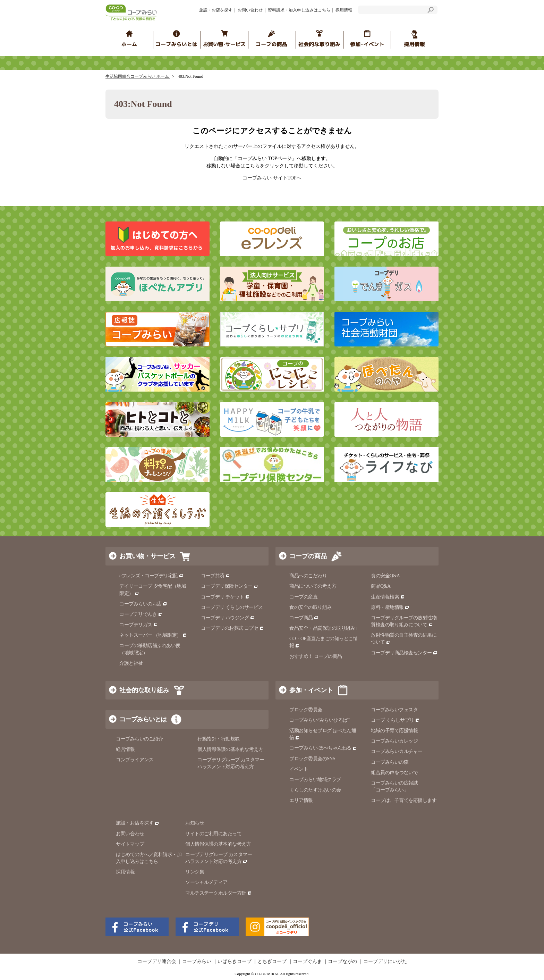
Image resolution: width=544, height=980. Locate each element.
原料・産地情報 (390, 607)
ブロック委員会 (306, 710)
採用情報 (344, 10)
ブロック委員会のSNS (312, 759)
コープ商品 (304, 618)
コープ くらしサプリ (395, 720)
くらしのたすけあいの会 (315, 790)
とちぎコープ (272, 962)
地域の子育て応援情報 (394, 731)
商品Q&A (381, 586)
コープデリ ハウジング (228, 618)
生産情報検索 (388, 597)
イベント (299, 769)
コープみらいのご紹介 (139, 739)
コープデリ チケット (225, 597)
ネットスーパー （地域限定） (153, 635)
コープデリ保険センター (229, 586)
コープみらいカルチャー (397, 751)
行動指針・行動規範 (219, 739)
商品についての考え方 (313, 586)
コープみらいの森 (390, 762)
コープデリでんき (141, 614)
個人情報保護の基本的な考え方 (230, 749)
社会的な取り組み (144, 690)
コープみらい (197, 962)
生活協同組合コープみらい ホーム (138, 76)
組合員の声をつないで (394, 773)
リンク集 (195, 872)
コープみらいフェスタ (394, 710)
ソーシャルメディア (206, 882)
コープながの (342, 962)
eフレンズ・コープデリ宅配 (151, 576)
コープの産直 (303, 597)
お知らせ (195, 823)
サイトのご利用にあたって (213, 834)
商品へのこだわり (308, 576)
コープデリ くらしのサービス (232, 607)
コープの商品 (308, 556)
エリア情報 (301, 800)
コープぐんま (307, 962)
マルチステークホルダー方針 (219, 893)
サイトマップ (130, 844)
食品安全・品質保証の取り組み (325, 628)
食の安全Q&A (385, 576)
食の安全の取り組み (311, 607)
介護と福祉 (131, 663)
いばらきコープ (235, 962)
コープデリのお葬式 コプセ (232, 628)
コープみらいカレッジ (394, 741)
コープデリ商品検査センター (404, 653)
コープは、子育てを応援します (404, 800)
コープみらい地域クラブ (315, 780)
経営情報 (125, 749)
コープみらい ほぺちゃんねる (323, 748)
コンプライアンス (135, 760)
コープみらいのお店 (143, 604)
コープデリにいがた (385, 962)
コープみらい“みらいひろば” (319, 720)
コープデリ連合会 (157, 962)
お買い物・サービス (147, 556)
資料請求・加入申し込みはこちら (299, 10)
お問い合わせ (250, 10)
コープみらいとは (143, 719)
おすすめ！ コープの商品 (316, 656)
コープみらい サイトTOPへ (272, 178)
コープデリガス (139, 625)
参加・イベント (311, 690)
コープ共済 (215, 576)
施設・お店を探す (216, 10)
